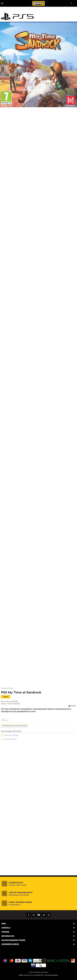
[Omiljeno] (70, 4)
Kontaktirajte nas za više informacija (15, 726)
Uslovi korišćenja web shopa (39, 972)
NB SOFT (42, 975)
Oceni (6, 697)
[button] (10, 735)
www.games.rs (29, 975)
